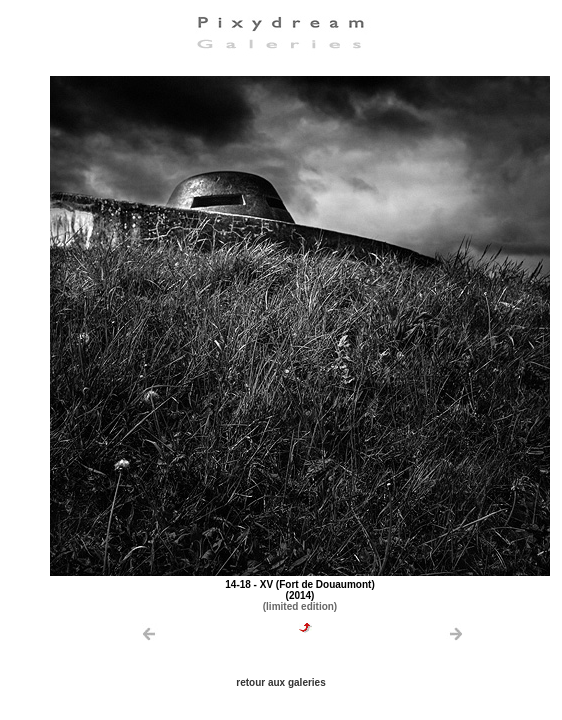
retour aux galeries (280, 682)
